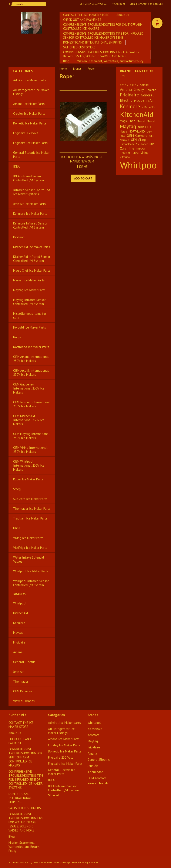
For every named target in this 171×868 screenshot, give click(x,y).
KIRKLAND (148, 107)
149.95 (134, 85)
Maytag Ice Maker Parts (29, 290)
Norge (17, 337)
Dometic (151, 90)
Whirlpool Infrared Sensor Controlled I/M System (31, 583)
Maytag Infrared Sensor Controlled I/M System (29, 302)
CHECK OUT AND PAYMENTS (82, 20)
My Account (118, 4)
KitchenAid (21, 613)
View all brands (24, 701)
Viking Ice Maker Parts (28, 538)
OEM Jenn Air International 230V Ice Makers (31, 404)
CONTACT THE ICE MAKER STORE (86, 15)
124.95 (124, 85)
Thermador (21, 681)
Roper (144, 144)
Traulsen (125, 153)
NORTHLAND (137, 131)
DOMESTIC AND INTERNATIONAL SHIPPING (92, 42)
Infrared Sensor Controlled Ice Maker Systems (32, 192)
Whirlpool (20, 603)
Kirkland (19, 237)
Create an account (152, 4)
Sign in (134, 4)
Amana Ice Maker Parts (29, 104)
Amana (18, 652)
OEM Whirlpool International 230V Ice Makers (29, 465)
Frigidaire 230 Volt (26, 133)
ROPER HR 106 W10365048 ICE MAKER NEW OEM (82, 159)
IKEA (16, 166)
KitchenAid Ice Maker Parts (32, 247)
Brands (77, 69)
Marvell (151, 121)
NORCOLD (144, 127)
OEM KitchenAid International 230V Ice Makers (29, 420)
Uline (17, 528)
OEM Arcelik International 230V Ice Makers (31, 373)
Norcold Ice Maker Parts (30, 327)
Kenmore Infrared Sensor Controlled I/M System (30, 225)
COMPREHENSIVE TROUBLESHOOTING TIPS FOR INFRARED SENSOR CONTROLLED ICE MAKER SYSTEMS (103, 35)
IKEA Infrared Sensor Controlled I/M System (28, 178)
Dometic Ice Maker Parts (30, 123)
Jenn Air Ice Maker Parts (29, 204)
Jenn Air (18, 672)
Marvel (141, 121)
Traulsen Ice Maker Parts (30, 518)
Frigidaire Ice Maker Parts (30, 143)
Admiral (145, 85)
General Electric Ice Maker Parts (31, 155)
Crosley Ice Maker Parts (29, 114)
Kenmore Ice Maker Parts (30, 214)
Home (63, 69)
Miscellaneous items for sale (30, 316)
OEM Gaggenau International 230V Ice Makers (29, 388)
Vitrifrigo (125, 157)
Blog (66, 61)
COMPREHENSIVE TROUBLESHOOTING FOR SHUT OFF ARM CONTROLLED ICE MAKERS (103, 27)
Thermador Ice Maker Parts (32, 509)
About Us (123, 15)
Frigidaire (19, 642)
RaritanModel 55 (130, 144)
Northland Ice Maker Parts (31, 347)
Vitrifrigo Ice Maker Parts (30, 548)
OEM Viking (138, 140)
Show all (54, 795)
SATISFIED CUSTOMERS (79, 47)
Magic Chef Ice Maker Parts (32, 270)
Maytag (18, 633)
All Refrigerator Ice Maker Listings (31, 92)
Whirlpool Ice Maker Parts (31, 571)
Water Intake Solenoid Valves (28, 559)
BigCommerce (91, 862)
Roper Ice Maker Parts (28, 479)
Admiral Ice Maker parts (30, 80)
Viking (145, 153)
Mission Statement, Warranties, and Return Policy (110, 61)
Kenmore (19, 623)
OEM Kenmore (23, 691)
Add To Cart (83, 178)
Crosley (139, 90)
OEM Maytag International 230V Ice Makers (31, 436)
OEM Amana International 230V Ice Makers (31, 359)
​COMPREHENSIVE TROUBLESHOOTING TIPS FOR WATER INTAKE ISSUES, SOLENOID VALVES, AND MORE (101, 54)
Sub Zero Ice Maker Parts (30, 499)
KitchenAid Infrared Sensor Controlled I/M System (32, 259)
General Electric (24, 662)
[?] (123, 76)
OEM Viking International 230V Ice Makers (30, 450)
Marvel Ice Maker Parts (29, 280)
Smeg (17, 489)
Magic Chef (127, 121)
